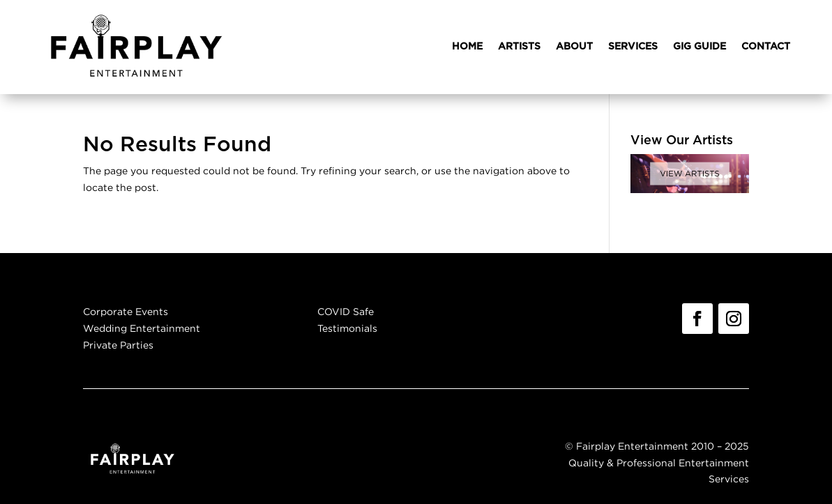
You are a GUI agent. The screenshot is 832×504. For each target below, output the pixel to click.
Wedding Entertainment (142, 328)
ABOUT (574, 47)
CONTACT (766, 47)
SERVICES (633, 47)
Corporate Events (126, 311)
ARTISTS (519, 47)
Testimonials (347, 328)
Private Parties (118, 345)
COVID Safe (346, 311)
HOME (467, 47)
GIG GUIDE (699, 47)
